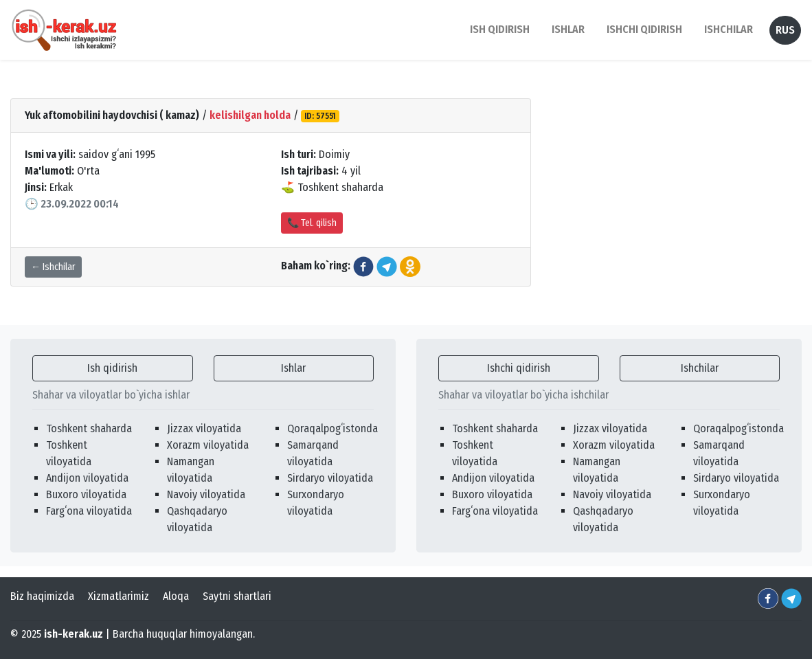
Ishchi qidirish (644, 29)
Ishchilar (700, 368)
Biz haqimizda (42, 596)
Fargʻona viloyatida (89, 511)
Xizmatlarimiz (119, 596)
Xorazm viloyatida (208, 445)
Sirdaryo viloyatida (330, 478)
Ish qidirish (112, 368)
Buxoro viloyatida (86, 494)
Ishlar (293, 368)
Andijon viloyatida (87, 478)
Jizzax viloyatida (204, 428)
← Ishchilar (53, 267)
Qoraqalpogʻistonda (332, 428)
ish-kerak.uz (74, 634)
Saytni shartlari (237, 596)
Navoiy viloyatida (206, 494)
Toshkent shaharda (89, 428)
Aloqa (176, 596)
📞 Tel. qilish (312, 223)
